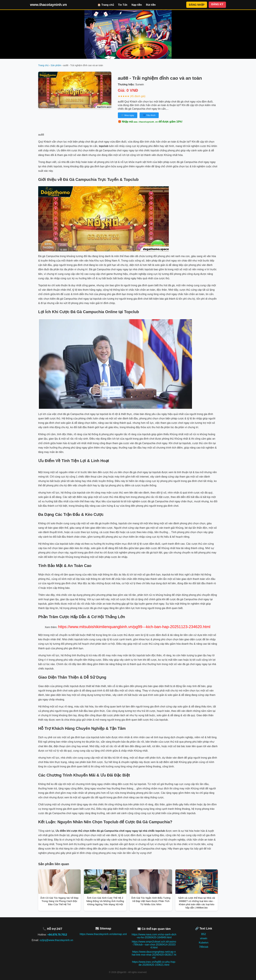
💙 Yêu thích (149, 115)
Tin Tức (123, 5)
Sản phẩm (56, 65)
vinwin (204, 938)
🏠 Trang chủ (106, 5)
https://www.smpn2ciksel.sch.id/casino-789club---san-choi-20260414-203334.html (154, 945)
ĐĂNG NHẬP (197, 5)
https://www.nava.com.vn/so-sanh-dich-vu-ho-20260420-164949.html (154, 936)
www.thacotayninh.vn (48, 5)
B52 (204, 934)
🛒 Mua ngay (128, 115)
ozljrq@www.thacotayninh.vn (56, 940)
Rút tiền (151, 5)
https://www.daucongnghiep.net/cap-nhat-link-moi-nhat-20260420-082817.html (154, 955)
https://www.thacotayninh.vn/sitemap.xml (103, 934)
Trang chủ (43, 65)
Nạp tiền (137, 5)
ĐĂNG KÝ (217, 4)
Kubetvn (204, 943)
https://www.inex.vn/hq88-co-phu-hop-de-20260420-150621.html (154, 963)
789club (204, 947)
